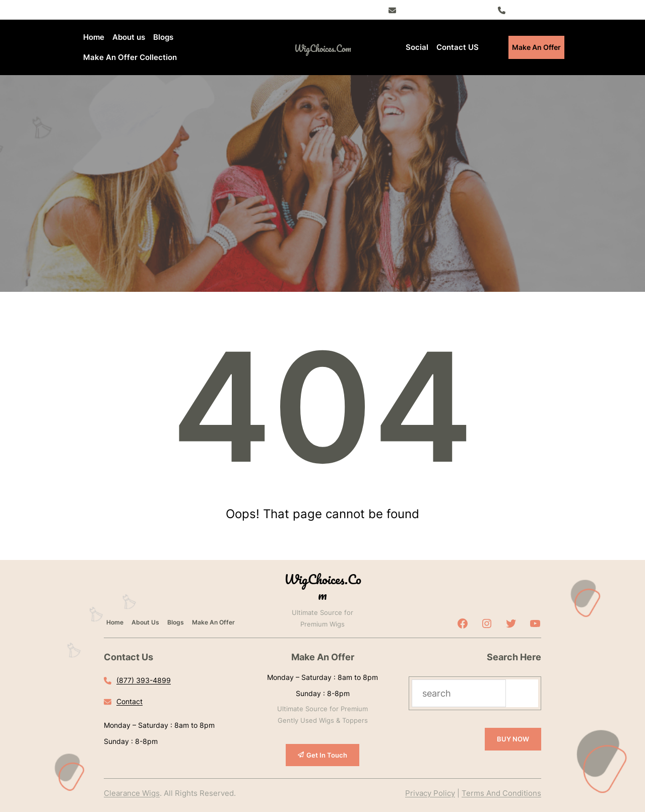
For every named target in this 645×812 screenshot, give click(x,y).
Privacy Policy (430, 793)
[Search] (522, 693)
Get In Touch (327, 755)
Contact (130, 701)
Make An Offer (536, 47)
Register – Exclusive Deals (444, 9)
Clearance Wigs (132, 793)
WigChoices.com (323, 48)
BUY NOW (513, 739)
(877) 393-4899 (537, 9)
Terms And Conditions (501, 793)
